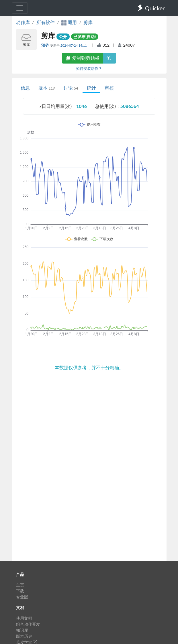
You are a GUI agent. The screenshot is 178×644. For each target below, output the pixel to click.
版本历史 (24, 636)
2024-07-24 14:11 (74, 45)
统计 (91, 88)
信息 (25, 88)
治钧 (46, 45)
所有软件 (46, 22)
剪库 (88, 22)
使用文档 (24, 618)
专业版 (22, 597)
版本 (47, 88)
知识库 (22, 630)
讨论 (71, 88)
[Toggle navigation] (20, 8)
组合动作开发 (28, 624)
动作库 (23, 22)
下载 (20, 591)
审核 (109, 88)
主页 (20, 585)
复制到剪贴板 (83, 58)
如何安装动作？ (89, 68)
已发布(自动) (85, 36)
